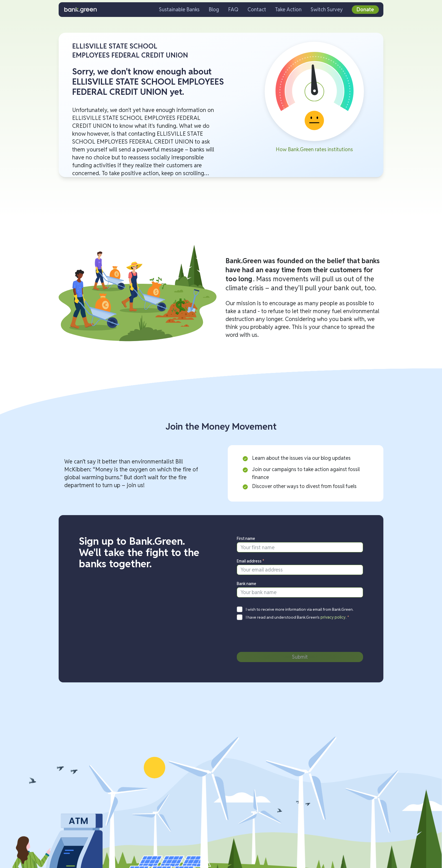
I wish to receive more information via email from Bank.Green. (300, 609)
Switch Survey (327, 9)
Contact (257, 9)
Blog (214, 9)
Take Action (288, 9)
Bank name (247, 584)
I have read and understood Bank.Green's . (298, 617)
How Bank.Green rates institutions (314, 149)
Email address (251, 561)
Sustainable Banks (179, 9)
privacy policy (333, 617)
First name (246, 539)
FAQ (233, 9)
